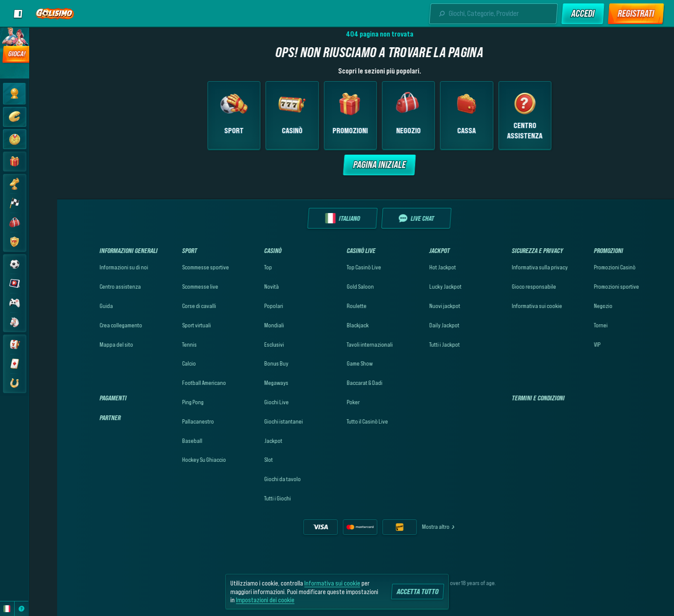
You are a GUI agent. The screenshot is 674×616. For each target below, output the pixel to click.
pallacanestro (170, 421)
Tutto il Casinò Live (340, 421)
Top (240, 267)
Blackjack (330, 325)
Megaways (248, 383)
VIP (569, 345)
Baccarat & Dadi (337, 383)
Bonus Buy (248, 363)
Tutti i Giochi (250, 498)
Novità (244, 287)
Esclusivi (246, 345)
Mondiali (246, 325)
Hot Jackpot (415, 267)
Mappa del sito (89, 345)
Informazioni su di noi (96, 267)
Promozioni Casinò (587, 267)
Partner (82, 418)
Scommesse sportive (178, 267)
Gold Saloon (332, 287)
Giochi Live (249, 402)
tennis (162, 345)
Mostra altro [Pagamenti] (411, 527)
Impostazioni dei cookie (265, 600)
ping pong (165, 402)
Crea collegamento (93, 325)
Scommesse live (172, 287)
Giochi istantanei (256, 421)
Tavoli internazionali (342, 345)
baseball (164, 441)
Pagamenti (85, 398)
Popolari (246, 306)
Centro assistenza (92, 287)
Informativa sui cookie (509, 306)
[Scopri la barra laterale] (18, 14)
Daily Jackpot (417, 325)
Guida (78, 306)
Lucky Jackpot (418, 287)
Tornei (573, 325)
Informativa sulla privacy (512, 267)
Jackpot (245, 441)
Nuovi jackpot (417, 306)
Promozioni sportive (589, 287)
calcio (161, 363)
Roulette (329, 306)
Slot (241, 460)
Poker (325, 402)
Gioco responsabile (506, 287)
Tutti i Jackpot (417, 345)
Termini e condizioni (510, 398)
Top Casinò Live (336, 267)
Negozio (575, 306)
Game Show (332, 363)
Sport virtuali (169, 325)
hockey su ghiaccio (176, 460)
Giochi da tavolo (255, 479)
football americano (176, 383)
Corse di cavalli (171, 306)
